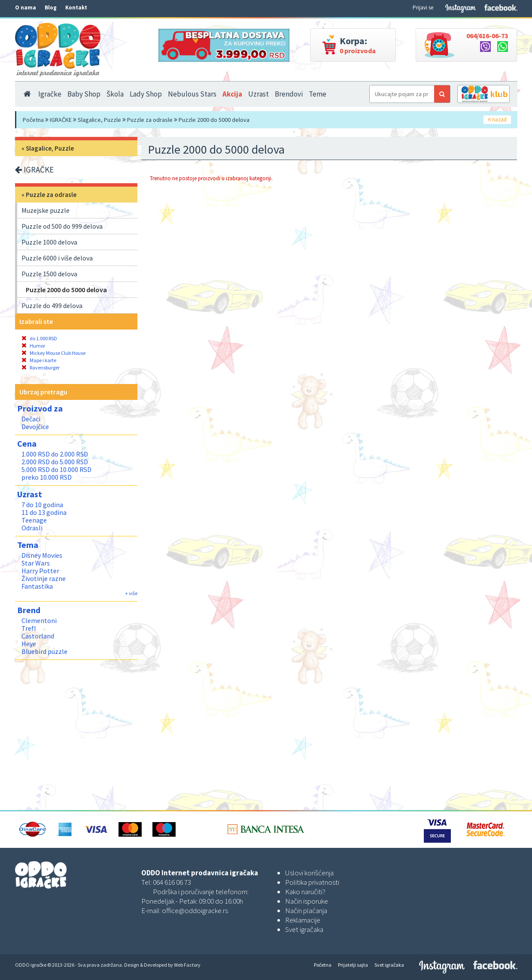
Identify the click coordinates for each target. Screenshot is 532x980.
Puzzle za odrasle (150, 120)
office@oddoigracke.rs (195, 910)
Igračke (50, 94)
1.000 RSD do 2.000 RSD (55, 454)
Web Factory (187, 965)
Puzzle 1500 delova (49, 274)
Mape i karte (39, 360)
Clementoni (39, 620)
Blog (51, 8)
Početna (33, 120)
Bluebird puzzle (44, 651)
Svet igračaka (304, 929)
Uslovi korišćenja (309, 873)
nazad (497, 119)
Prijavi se (423, 8)
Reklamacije (303, 920)
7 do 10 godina (42, 505)
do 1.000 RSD (39, 338)
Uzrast (258, 94)
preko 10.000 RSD (47, 477)
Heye (29, 644)
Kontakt (76, 8)
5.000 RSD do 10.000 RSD (56, 469)
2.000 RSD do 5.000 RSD (55, 462)
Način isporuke (307, 901)
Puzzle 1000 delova (49, 242)
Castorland (38, 636)
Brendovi (289, 94)
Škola (115, 94)
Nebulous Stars (192, 94)
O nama (26, 8)
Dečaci (31, 419)
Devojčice (35, 426)
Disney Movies (42, 555)
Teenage (34, 520)
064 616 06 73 (172, 882)
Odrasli (32, 528)
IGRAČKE (61, 120)
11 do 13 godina (44, 512)
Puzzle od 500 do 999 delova (62, 226)
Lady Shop (146, 94)
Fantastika (37, 586)
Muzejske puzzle (46, 210)
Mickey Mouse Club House (53, 353)
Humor (33, 346)
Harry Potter (40, 571)
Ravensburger (41, 367)
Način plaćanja (306, 910)
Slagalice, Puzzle (99, 120)
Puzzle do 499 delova (52, 305)
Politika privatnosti (312, 882)
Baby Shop (84, 94)
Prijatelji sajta (353, 965)
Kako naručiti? (305, 892)
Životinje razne (44, 578)
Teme (318, 94)
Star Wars (36, 563)
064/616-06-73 (487, 36)
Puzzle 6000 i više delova (57, 258)
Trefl (29, 628)
